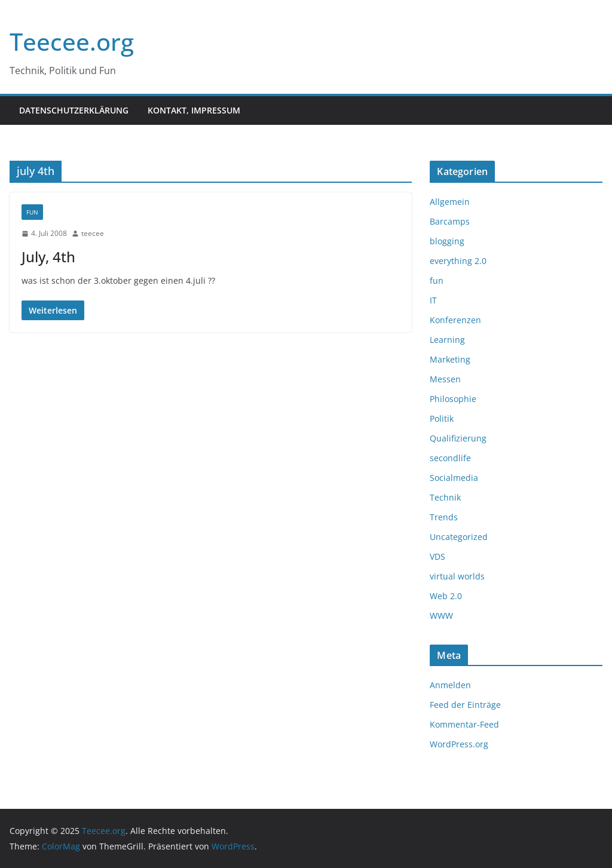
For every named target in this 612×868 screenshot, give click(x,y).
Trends (444, 517)
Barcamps (450, 221)
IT (433, 300)
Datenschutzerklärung (74, 110)
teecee (93, 233)
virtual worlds (457, 576)
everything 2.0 (458, 261)
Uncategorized (459, 537)
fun (32, 212)
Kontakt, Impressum (194, 110)
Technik (445, 497)
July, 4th (48, 257)
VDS (437, 556)
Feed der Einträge (465, 705)
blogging (447, 241)
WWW (441, 616)
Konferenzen (455, 320)
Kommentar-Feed (464, 724)
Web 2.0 (446, 596)
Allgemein (450, 202)
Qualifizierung (458, 438)
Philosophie (453, 399)
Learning (447, 340)
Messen (445, 379)
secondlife (450, 458)
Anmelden (450, 685)
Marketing (450, 359)
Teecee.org (72, 42)
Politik (442, 418)
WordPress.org (459, 744)
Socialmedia (454, 478)
